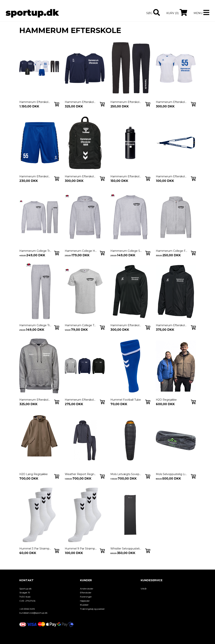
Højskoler (85, 601)
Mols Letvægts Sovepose (126, 474)
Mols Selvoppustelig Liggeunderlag (172, 474)
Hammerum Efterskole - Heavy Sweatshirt (81, 400)
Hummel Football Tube (126, 400)
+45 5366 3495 (27, 609)
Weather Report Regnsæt (81, 474)
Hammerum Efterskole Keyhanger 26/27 (172, 176)
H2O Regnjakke (166, 400)
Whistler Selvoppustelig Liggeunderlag (126, 549)
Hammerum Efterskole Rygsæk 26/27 (81, 176)
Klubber (84, 605)
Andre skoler (87, 589)
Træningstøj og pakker (92, 609)
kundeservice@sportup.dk (33, 613)
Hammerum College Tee (81, 325)
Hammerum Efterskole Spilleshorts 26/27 (35, 176)
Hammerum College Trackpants (35, 325)
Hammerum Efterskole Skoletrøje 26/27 (81, 102)
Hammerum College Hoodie (81, 251)
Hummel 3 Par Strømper (35, 549)
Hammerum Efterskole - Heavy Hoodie (35, 400)
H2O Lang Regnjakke (34, 474)
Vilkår (144, 589)
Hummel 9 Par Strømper (81, 549)
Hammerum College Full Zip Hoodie (172, 251)
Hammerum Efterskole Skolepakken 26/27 (35, 102)
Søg (149, 13)
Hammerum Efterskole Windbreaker (172, 325)
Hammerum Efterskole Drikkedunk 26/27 (126, 176)
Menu (198, 13)
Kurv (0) (172, 13)
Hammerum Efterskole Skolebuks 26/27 (126, 102)
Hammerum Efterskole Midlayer (126, 325)
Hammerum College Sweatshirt (126, 251)
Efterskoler (86, 593)
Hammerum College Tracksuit (35, 251)
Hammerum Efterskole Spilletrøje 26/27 (172, 102)
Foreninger (86, 597)
